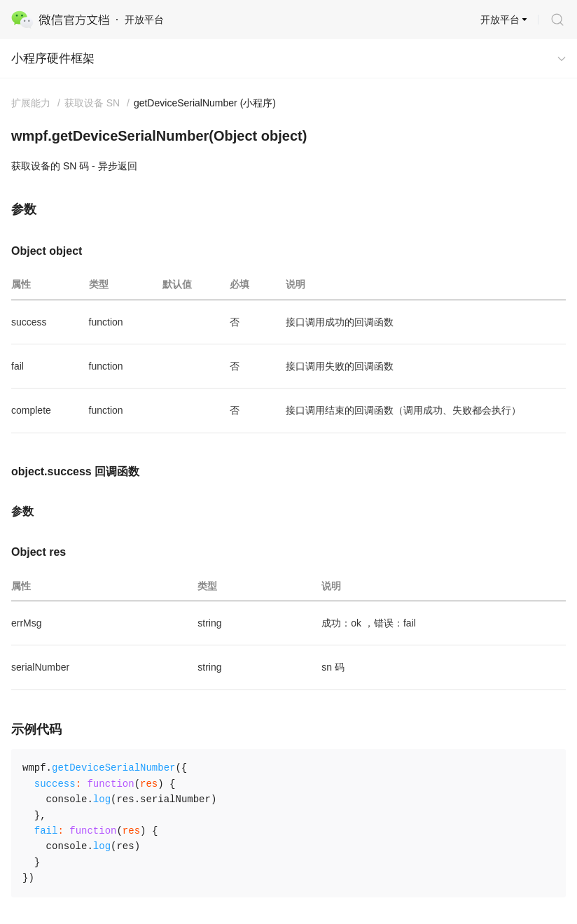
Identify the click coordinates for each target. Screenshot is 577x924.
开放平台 (500, 20)
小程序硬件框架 (53, 58)
